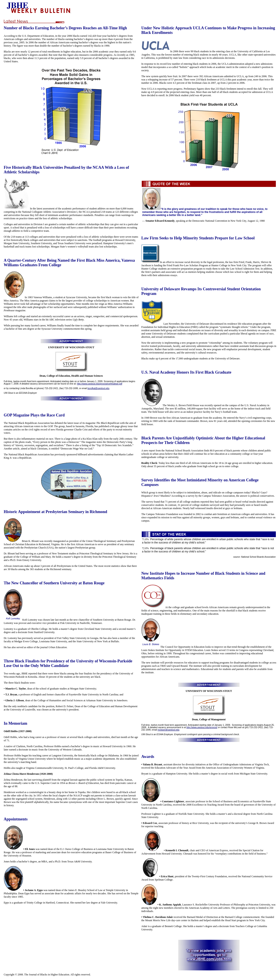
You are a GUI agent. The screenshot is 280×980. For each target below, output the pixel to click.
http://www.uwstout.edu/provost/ (202, 727)
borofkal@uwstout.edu (98, 388)
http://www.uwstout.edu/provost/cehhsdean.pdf (100, 384)
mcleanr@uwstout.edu (169, 730)
